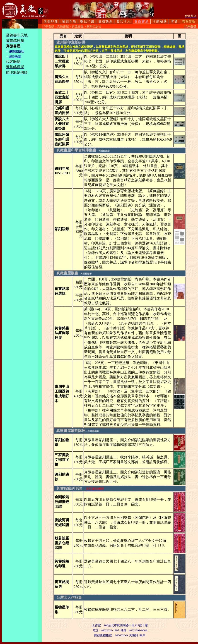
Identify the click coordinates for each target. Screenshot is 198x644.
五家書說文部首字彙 (62, 460)
